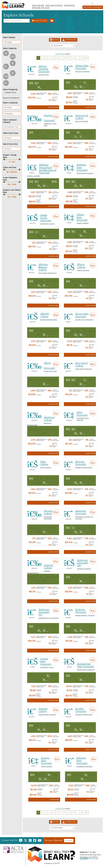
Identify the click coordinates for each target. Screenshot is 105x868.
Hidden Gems (10, 92)
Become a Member (93, 7)
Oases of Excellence (11, 98)
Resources (69, 6)
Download (69, 40)
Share (54, 40)
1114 (63, 54)
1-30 (57, 54)
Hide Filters (39, 21)
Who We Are (38, 6)
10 (73, 58)
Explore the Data (41, 8)
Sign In (69, 841)
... (78, 58)
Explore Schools (54, 6)
